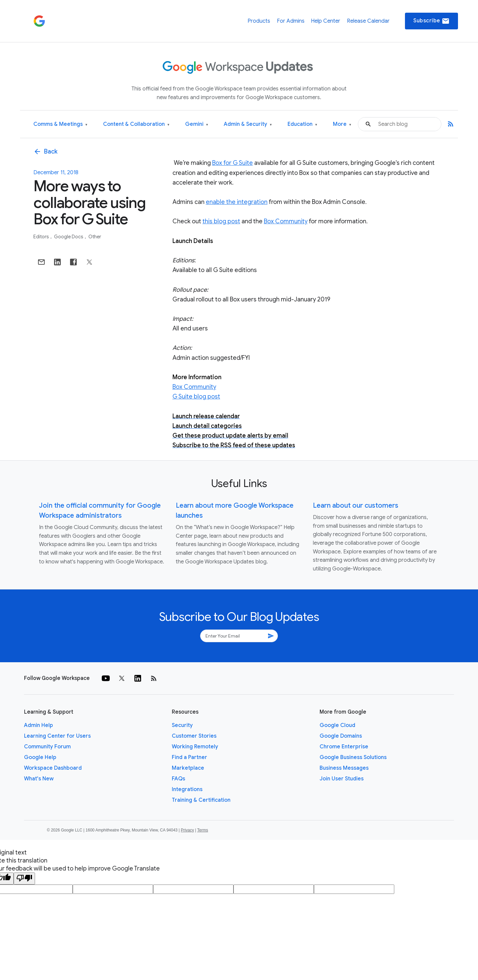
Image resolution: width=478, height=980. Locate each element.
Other (95, 237)
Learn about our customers (356, 506)
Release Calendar (368, 21)
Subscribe (431, 21)
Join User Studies (342, 779)
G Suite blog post (196, 397)
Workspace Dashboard (53, 768)
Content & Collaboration (136, 124)
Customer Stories (194, 736)
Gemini (197, 124)
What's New (39, 779)
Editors (42, 237)
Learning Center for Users (57, 736)
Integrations (187, 789)
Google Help (40, 757)
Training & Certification (201, 800)
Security (182, 725)
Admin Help (39, 725)
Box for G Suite (232, 163)
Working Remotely (195, 747)
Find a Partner (189, 757)
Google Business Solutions (353, 757)
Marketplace (188, 768)
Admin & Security (248, 124)
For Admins (291, 21)
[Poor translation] (24, 879)
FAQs (178, 779)
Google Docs (69, 237)
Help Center (326, 21)
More (342, 124)
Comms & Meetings (60, 124)
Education (302, 124)
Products (259, 21)
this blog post (221, 221)
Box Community (286, 221)
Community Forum (47, 747)
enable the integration (237, 202)
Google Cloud (337, 725)
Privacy (187, 830)
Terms (203, 830)
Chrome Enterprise (344, 747)
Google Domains (341, 736)
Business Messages (344, 768)
